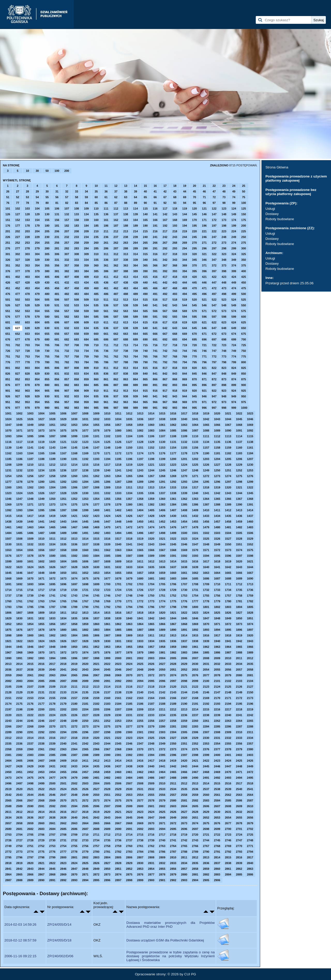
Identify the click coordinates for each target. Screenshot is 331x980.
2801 (74, 857)
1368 (250, 499)
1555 (30, 550)
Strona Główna (277, 167)
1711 (228, 584)
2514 (206, 783)
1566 (151, 550)
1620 (239, 561)
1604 (63, 561)
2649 (173, 818)
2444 (195, 766)
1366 (228, 499)
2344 (107, 744)
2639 (63, 818)
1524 (195, 539)
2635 (19, 818)
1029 (63, 419)
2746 (228, 840)
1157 (206, 448)
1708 (195, 584)
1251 (228, 470)
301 (8, 254)
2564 (250, 795)
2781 (107, 852)
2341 (74, 744)
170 (194, 220)
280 (47, 248)
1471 (118, 527)
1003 (30, 413)
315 (145, 254)
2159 (96, 698)
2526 (85, 789)
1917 (217, 635)
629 (37, 328)
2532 (151, 789)
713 (126, 345)
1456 (206, 522)
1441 (41, 522)
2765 (184, 846)
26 (8, 191)
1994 (52, 658)
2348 (151, 744)
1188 (41, 459)
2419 (173, 761)
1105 (140, 436)
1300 (8, 487)
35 (96, 191)
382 (67, 271)
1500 (184, 533)
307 (67, 254)
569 (185, 311)
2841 (8, 869)
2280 (162, 726)
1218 (118, 465)
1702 (129, 584)
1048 (19, 425)
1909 (129, 635)
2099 (195, 681)
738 (126, 351)
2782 (118, 852)
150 (244, 214)
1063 (184, 425)
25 (244, 186)
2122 (195, 687)
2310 (239, 732)
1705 (162, 584)
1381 (140, 504)
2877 (151, 874)
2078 (217, 675)
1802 (217, 607)
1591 (173, 556)
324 (234, 254)
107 (67, 209)
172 (214, 220)
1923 (30, 641)
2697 (195, 829)
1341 (206, 493)
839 (136, 374)
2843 (30, 869)
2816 (239, 857)
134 (86, 214)
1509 (30, 539)
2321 (107, 738)
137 (116, 214)
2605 (195, 806)
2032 (217, 664)
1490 (74, 533)
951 (8, 402)
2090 (96, 681)
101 (8, 209)
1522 (173, 539)
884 (86, 385)
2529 (118, 789)
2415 (129, 761)
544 (185, 305)
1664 (217, 573)
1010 (107, 413)
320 (194, 254)
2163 (140, 698)
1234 (41, 470)
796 (204, 362)
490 (145, 294)
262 (116, 243)
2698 (206, 829)
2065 (74, 675)
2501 (63, 783)
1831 (30, 618)
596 (204, 317)
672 (214, 334)
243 (175, 237)
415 (145, 277)
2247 (52, 721)
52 (18, 197)
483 (77, 294)
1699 (96, 584)
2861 (228, 869)
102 (18, 209)
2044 (96, 670)
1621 (250, 561)
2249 (74, 721)
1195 (118, 459)
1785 (30, 607)
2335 (8, 744)
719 (185, 345)
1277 (8, 482)
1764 (52, 601)
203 (27, 231)
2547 (63, 795)
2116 (129, 687)
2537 (206, 789)
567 (165, 311)
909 (86, 391)
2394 (151, 755)
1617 (206, 561)
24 (234, 186)
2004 (162, 658)
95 (194, 203)
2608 (228, 806)
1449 (129, 522)
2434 (85, 766)
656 (57, 334)
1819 (151, 613)
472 (214, 288)
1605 (74, 561)
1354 (96, 499)
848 (224, 374)
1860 (96, 624)
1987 (228, 652)
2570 (63, 800)
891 (155, 385)
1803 (228, 607)
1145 (74, 448)
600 (244, 317)
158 (77, 220)
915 (145, 391)
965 (145, 402)
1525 (206, 539)
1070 (8, 430)
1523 (184, 539)
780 (47, 362)
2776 (52, 852)
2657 (8, 823)
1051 (52, 425)
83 (77, 203)
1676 (96, 578)
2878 (162, 874)
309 (86, 254)
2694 (162, 829)
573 (224, 311)
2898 (129, 880)
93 (175, 203)
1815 (107, 613)
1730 (184, 590)
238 (126, 237)
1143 (52, 448)
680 (47, 339)
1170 (96, 453)
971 (204, 402)
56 (57, 197)
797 (214, 362)
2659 (30, 823)
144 (185, 214)
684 (86, 339)
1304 (52, 487)
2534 (173, 789)
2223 (41, 715)
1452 (162, 522)
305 (47, 254)
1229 (239, 465)
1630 (96, 567)
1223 (173, 465)
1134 (206, 442)
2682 (30, 829)
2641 (85, 818)
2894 (85, 880)
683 (77, 339)
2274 (96, 726)
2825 (85, 863)
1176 (162, 453)
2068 (107, 675)
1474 (151, 527)
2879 (173, 874)
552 (18, 311)
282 (67, 248)
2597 (107, 806)
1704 (151, 584)
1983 (184, 652)
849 (234, 374)
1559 (74, 550)
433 (77, 283)
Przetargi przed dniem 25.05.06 (289, 283)
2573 (96, 800)
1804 (239, 607)
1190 (63, 459)
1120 (52, 442)
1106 (151, 436)
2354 (217, 744)
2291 (30, 732)
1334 (129, 493)
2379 (239, 749)
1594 (206, 556)
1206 (239, 459)
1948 (52, 647)
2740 (162, 840)
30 (37, 171)
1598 (250, 556)
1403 (129, 510)
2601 (151, 806)
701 (8, 345)
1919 (239, 635)
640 (145, 328)
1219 (129, 465)
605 (47, 322)
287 (116, 248)
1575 (250, 550)
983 (77, 408)
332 (67, 260)
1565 (140, 550)
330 (47, 260)
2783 (129, 852)
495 (194, 294)
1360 (162, 499)
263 (126, 243)
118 (175, 209)
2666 (107, 823)
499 (234, 294)
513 (126, 300)
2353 (206, 744)
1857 (63, 624)
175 (244, 220)
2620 (107, 812)
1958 (162, 647)
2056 (228, 670)
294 (185, 248)
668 (175, 334)
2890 (41, 880)
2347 (140, 744)
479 (37, 294)
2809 (162, 857)
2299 (118, 732)
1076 (74, 430)
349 (234, 260)
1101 (96, 436)
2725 (250, 835)
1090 (228, 430)
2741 (173, 840)
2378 (228, 749)
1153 (162, 448)
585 (96, 317)
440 (145, 283)
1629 (85, 567)
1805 (250, 607)
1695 (52, 584)
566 (155, 311)
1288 (129, 482)
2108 (41, 687)
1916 (206, 635)
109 (86, 209)
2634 (8, 818)
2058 (250, 670)
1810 (52, 613)
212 (116, 231)
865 (145, 379)
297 (214, 248)
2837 (217, 863)
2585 (228, 800)
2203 (74, 709)
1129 (151, 442)
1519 (140, 539)
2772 (8, 852)
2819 (19, 863)
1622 (8, 567)
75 (244, 197)
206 (57, 231)
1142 (41, 448)
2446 (217, 766)
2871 (85, 874)
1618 (217, 561)
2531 (140, 789)
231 (57, 237)
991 (155, 408)
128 (27, 214)
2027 (162, 664)
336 (106, 260)
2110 (63, 687)
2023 (118, 664)
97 (214, 203)
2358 (8, 749)
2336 (19, 744)
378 (27, 271)
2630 (217, 812)
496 (204, 294)
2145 (195, 692)
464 (136, 288)
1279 (30, 482)
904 (37, 391)
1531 (19, 544)
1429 (162, 516)
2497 (19, 783)
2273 (85, 726)
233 (77, 237)
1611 (140, 561)
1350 (52, 499)
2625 (162, 812)
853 (27, 379)
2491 (206, 778)
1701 (118, 584)
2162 (129, 698)
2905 (206, 880)
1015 (162, 413)
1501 (195, 533)
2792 (228, 852)
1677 (107, 578)
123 (224, 209)
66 (155, 197)
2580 (173, 800)
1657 (140, 573)
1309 (107, 487)
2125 (228, 687)
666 (155, 334)
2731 (63, 840)
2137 (107, 692)
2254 (129, 721)
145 (194, 214)
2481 (96, 778)
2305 (184, 732)
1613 (162, 561)
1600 (19, 561)
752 (18, 357)
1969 (30, 652)
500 (244, 294)
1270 (184, 476)
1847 (206, 618)
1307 (85, 487)
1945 (19, 647)
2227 (85, 715)
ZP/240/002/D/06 (60, 956)
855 (47, 379)
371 (204, 265)
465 (145, 288)
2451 (19, 772)
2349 (162, 744)
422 (214, 277)
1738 (19, 596)
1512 (63, 539)
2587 (250, 800)
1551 (239, 544)
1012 (129, 413)
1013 (140, 413)
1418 (41, 516)
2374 (184, 749)
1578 (30, 556)
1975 (96, 652)
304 (37, 254)
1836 (85, 618)
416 (155, 277)
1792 (107, 607)
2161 (118, 698)
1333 (118, 493)
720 (194, 345)
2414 (118, 761)
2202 (63, 709)
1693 (30, 584)
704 (37, 345)
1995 (63, 658)
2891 (52, 880)
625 (244, 322)
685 (96, 339)
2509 (151, 783)
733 (77, 351)
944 (185, 396)
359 (86, 265)
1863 (129, 624)
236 (106, 237)
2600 (140, 806)
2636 (30, 818)
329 (37, 260)
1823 (195, 613)
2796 (19, 857)
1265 (129, 476)
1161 (250, 448)
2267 (19, 726)
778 (27, 362)
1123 (85, 442)
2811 (184, 857)
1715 (19, 590)
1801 (206, 607)
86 (106, 203)
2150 (250, 692)
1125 (107, 442)
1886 (129, 630)
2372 (162, 749)
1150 (129, 448)
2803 (96, 857)
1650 (63, 573)
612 (116, 322)
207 (67, 231)
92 (165, 203)
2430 (41, 766)
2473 (8, 778)
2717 (162, 835)
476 (8, 294)
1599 (8, 561)
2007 (195, 658)
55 (47, 197)
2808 (151, 857)
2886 (250, 874)
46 (204, 191)
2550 (96, 795)
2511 (173, 783)
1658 (151, 573)
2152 (19, 698)
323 (224, 254)
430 (47, 283)
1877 (30, 630)
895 (194, 385)
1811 (63, 613)
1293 (184, 482)
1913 (173, 635)
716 (155, 345)
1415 (8, 516)
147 (214, 214)
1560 (85, 550)
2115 (118, 687)
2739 (151, 840)
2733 (85, 840)
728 (27, 351)
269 (185, 243)
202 (18, 231)
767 (165, 357)
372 (214, 265)
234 (86, 237)
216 (155, 231)
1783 (8, 607)
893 (175, 385)
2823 (63, 863)
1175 (151, 453)
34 (86, 191)
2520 (19, 789)
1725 (129, 590)
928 (27, 396)
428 (27, 283)
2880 (184, 874)
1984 (195, 652)
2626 (173, 812)
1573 (228, 550)
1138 (250, 442)
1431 (184, 516)
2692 (140, 829)
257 (67, 243)
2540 (239, 789)
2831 (151, 863)
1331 (96, 493)
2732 (74, 840)
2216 (217, 709)
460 (96, 288)
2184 (118, 704)
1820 (162, 613)
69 (185, 197)
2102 (228, 681)
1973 (74, 652)
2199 (30, 709)
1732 (206, 590)
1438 (8, 522)
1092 (250, 430)
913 (126, 391)
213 (126, 231)
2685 (63, 829)
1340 (195, 493)
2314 (30, 738)
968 (175, 402)
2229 (107, 715)
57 (67, 197)
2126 (239, 687)
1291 (162, 482)
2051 (173, 670)
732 (67, 351)
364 (136, 265)
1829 (8, 618)
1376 (85, 504)
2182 (96, 704)
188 (126, 226)
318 (175, 254)
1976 (107, 652)
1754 (195, 596)
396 (204, 271)
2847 (74, 869)
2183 (107, 704)
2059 (8, 675)
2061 (30, 675)
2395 (162, 755)
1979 (140, 652)
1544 (162, 544)
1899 (19, 635)
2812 (195, 857)
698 (224, 339)
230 (47, 237)
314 (136, 254)
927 (18, 396)
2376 (206, 749)
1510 (41, 539)
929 (37, 396)
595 (194, 317)
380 (47, 271)
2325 (151, 738)
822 (214, 368)
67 (165, 197)
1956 (140, 647)
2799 (52, 857)
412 (116, 277)
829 (37, 374)
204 (37, 231)
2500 (52, 783)
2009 (217, 658)
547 (214, 305)
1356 (118, 499)
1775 (173, 601)
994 (185, 408)
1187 (30, 459)
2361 (41, 749)
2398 (195, 755)
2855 (162, 869)
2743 (195, 840)
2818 (8, 863)
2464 (162, 772)
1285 (96, 482)
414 (136, 277)
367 (165, 265)
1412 (228, 510)
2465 (173, 772)
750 (244, 351)
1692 (19, 584)
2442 (173, 766)
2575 (118, 800)
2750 (19, 846)
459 (86, 288)
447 (214, 283)
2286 (228, 726)
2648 (162, 818)
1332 (107, 493)
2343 (96, 744)
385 (96, 271)
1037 (151, 419)
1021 (228, 413)
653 (27, 334)
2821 (41, 863)
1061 (162, 425)
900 (244, 385)
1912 (162, 635)
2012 (250, 658)
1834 (63, 618)
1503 (217, 533)
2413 (107, 761)
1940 (217, 641)
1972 (63, 652)
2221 (19, 715)
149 (234, 214)
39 (136, 191)
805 (47, 368)
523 (224, 300)
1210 (30, 465)
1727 (151, 590)
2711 (96, 835)
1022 (239, 413)
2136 (96, 692)
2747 (239, 840)
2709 (74, 835)
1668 (8, 578)
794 (185, 362)
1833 (52, 618)
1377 (96, 504)
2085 (41, 681)
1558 (63, 550)
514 (136, 300)
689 (136, 339)
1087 (195, 430)
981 (57, 408)
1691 (8, 584)
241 (155, 237)
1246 (173, 470)
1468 (85, 527)
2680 (8, 829)
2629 (206, 812)
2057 (239, 670)
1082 (140, 430)
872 (214, 379)
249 (234, 237)
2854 (151, 869)
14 (136, 186)
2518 (250, 783)
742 (165, 351)
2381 (8, 755)
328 (27, 260)
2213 (184, 709)
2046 (118, 670)
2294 (63, 732)
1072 (30, 430)
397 (214, 271)
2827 (107, 863)
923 (224, 391)
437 (116, 283)
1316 (184, 487)
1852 (8, 624)
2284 (206, 726)
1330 (85, 493)
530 (47, 305)
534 (86, 305)
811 (106, 368)
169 (185, 220)
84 (86, 203)
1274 (228, 476)
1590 (162, 556)
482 (67, 294)
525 (244, 300)
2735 (107, 840)
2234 (162, 715)
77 (18, 203)
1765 (63, 601)
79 (37, 203)
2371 (151, 749)
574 (234, 311)
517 (165, 300)
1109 (184, 436)
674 (234, 334)
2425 (239, 761)
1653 (96, 573)
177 (18, 226)
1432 (195, 516)
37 (116, 191)
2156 (63, 698)
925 (244, 391)
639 (136, 328)
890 (145, 385)
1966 (250, 647)
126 (8, 214)
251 (8, 243)
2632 (239, 812)
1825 (217, 613)
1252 (239, 470)
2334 (250, 738)
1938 (195, 641)
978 (27, 408)
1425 (118, 516)
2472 (250, 772)
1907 (107, 635)
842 (165, 374)
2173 (250, 698)
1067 (228, 425)
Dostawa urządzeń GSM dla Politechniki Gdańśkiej (165, 940)
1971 (52, 652)
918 (175, 391)
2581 (184, 800)
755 (47, 357)
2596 (96, 806)
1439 (19, 522)
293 (175, 248)
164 (136, 220)
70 (194, 197)
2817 (250, 857)
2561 (217, 795)
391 (155, 271)
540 (145, 305)
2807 (140, 857)
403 (27, 277)
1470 (107, 527)
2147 (217, 692)
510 (96, 300)
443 (175, 283)
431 (57, 283)
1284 (85, 482)
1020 (217, 413)
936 (106, 396)
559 (86, 311)
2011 (239, 658)
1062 (173, 425)
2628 (195, 812)
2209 (140, 709)
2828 (118, 863)
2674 (195, 823)
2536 (195, 789)
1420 (63, 516)
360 (96, 265)
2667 (118, 823)
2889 (30, 880)
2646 (140, 818)
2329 (195, 738)
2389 (96, 755)
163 (126, 220)
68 (175, 197)
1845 (184, 618)
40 (145, 191)
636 (106, 328)
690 (145, 339)
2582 (195, 800)
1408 (184, 510)
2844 (41, 869)
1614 (173, 561)
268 (175, 243)
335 (96, 260)
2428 (19, 766)
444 (185, 283)
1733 (217, 590)
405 (47, 277)
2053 (195, 670)
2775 (41, 852)
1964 (228, 647)
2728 (30, 840)
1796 (151, 607)
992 (165, 408)
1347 (19, 499)
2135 (85, 692)
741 (155, 351)
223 (224, 231)
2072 (151, 675)
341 (155, 260)
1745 (96, 596)
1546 (184, 544)
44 (185, 191)
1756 (217, 596)
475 (244, 288)
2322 (118, 738)
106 (57, 209)
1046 (250, 419)
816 (155, 368)
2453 (41, 772)
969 (185, 402)
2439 (140, 766)
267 (165, 243)
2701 (239, 829)
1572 (217, 550)
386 (106, 271)
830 (47, 374)
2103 (239, 681)
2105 (8, 687)
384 (86, 271)
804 (37, 368)
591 (155, 317)
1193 (96, 459)
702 (18, 345)
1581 (63, 556)
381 (57, 271)
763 (126, 357)
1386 (195, 504)
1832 (41, 618)
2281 (173, 726)
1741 (52, 596)
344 (185, 260)
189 (136, 226)
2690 (118, 829)
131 (57, 214)
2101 (217, 681)
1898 (8, 635)
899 (234, 385)
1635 (151, 567)
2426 (250, 761)
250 (244, 237)
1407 (173, 510)
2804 (107, 857)
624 (234, 322)
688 (126, 339)
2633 (250, 812)
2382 (19, 755)
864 (136, 379)
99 (234, 203)
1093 (8, 436)
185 (96, 226)
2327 (173, 738)
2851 (118, 869)
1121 (63, 442)
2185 (129, 704)
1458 (228, 522)
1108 (173, 436)
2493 (228, 778)
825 (244, 368)
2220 (8, 715)
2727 (19, 840)
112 (116, 209)
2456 (74, 772)
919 (185, 391)
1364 (206, 499)
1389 (228, 504)
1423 (96, 516)
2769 (228, 846)
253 (27, 243)
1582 (74, 556)
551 (8, 311)
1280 (41, 482)
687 (116, 339)
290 (145, 248)
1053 (74, 425)
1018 (195, 413)
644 (185, 328)
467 (165, 288)
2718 (173, 835)
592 (165, 317)
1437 (250, 516)
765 (145, 357)
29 (37, 191)
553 (27, 311)
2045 (107, 670)
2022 (107, 664)
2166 (173, 698)
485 (96, 294)
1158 (217, 448)
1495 (129, 533)
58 (77, 197)
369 (185, 265)
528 (27, 305)
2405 (19, 761)
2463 (151, 772)
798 (224, 362)
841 (155, 374)
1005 (52, 413)
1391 (250, 504)
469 (185, 288)
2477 (52, 778)
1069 (250, 425)
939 (136, 396)
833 (77, 374)
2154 (41, 698)
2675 (206, 823)
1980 (151, 652)
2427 (8, 766)
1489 (63, 533)
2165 (162, 698)
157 (67, 220)
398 (224, 271)
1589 (151, 556)
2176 (30, 704)
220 (194, 231)
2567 (30, 800)
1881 (74, 630)
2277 (129, 726)
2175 (19, 704)
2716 (151, 835)
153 (27, 220)
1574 (239, 550)
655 (47, 334)
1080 (118, 430)
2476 (41, 778)
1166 (52, 453)
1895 (228, 630)
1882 (85, 630)
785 (96, 362)
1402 (118, 510)
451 (8, 288)
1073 (41, 430)
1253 (250, 470)
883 (77, 385)
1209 (19, 465)
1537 (85, 544)
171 (204, 220)
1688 (228, 578)
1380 (129, 504)
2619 (96, 812)
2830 (140, 863)
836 (106, 374)
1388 (217, 504)
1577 (19, 556)
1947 (41, 647)
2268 (30, 726)
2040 (52, 670)
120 (194, 209)
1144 (63, 448)
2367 (107, 749)
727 (18, 351)
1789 (74, 607)
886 (106, 385)
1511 (52, 539)
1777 (195, 601)
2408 (52, 761)
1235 (52, 470)
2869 (63, 874)
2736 (118, 840)
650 (244, 328)
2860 (217, 869)
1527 (228, 539)
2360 (30, 749)
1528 (239, 539)
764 (136, 357)
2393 (140, 755)
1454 (184, 522)
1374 (63, 504)
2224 (52, 715)
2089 (85, 681)
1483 (250, 527)
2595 (85, 806)
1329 (74, 493)
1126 (118, 442)
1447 (107, 522)
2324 (140, 738)
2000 (118, 658)
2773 (19, 852)
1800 (195, 607)
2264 (239, 721)
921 (204, 391)
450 (244, 283)
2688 (96, 829)
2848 (85, 869)
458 (77, 288)
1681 (151, 578)
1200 (173, 459)
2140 (140, 692)
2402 (239, 755)
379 (37, 271)
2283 (195, 726)
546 (204, 305)
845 (194, 374)
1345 (250, 493)
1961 (195, 647)
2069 (118, 675)
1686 (206, 578)
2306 (195, 732)
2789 (195, 852)
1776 (184, 601)
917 (165, 391)
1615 (184, 561)
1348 (30, 499)
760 (96, 357)
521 (204, 300)
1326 (41, 493)
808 (77, 368)
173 (224, 220)
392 (165, 271)
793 (175, 362)
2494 (239, 778)
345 (194, 260)
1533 (41, 544)
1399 (85, 510)
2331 (217, 738)
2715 (140, 835)
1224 (184, 465)
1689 (239, 578)
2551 (107, 795)
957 (67, 402)
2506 (118, 783)
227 (18, 237)
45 (194, 191)
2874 (118, 874)
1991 (19, 658)
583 (77, 317)
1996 (74, 658)
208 (77, 231)
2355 (228, 744)
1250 (217, 470)
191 (155, 226)
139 (136, 214)
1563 (118, 550)
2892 (63, 880)
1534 (52, 544)
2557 (173, 795)
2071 (140, 675)
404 (37, 277)
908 (77, 391)
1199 (162, 459)
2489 (184, 778)
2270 (52, 726)
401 (8, 277)
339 (136, 260)
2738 (140, 840)
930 (47, 396)
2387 (74, 755)
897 (214, 385)
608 (77, 322)
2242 (250, 715)
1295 (206, 482)
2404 (8, 761)
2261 (206, 721)
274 (234, 243)
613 (126, 322)
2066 (85, 675)
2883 (217, 874)
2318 (74, 738)
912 (116, 391)
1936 (173, 641)
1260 (74, 476)
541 (155, 305)
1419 (52, 516)
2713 (118, 835)
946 (204, 396)
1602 (41, 561)
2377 (217, 749)
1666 (239, 573)
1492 (96, 533)
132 (67, 214)
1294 (195, 482)
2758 (107, 846)
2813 (206, 857)
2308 (217, 732)
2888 (19, 880)
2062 (41, 675)
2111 (74, 687)
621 (204, 322)
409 (86, 277)
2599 (129, 806)
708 (77, 345)
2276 (118, 726)
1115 (250, 436)
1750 (151, 596)
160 (96, 220)
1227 (217, 465)
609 (86, 322)
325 (244, 254)
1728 (162, 590)
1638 (184, 567)
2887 (8, 880)
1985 (206, 652)
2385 (52, 755)
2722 (217, 835)
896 (204, 385)
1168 (74, 453)
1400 (96, 510)
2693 (151, 829)
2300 (129, 732)
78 (27, 203)
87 (116, 203)
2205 (96, 709)
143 (175, 214)
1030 (74, 419)
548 (224, 305)
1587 (129, 556)
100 (57, 171)
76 (8, 203)
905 (47, 391)
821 (204, 368)
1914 (184, 635)
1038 (162, 419)
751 (8, 357)
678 (27, 339)
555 (47, 311)
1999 (107, 658)
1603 (52, 561)
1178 (184, 453)
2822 (52, 863)
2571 (74, 800)
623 (224, 322)
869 (185, 379)
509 (86, 300)
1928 (85, 641)
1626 (52, 567)
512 (116, 300)
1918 (228, 635)
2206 (107, 709)
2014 (19, 664)
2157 (74, 698)
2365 (85, 749)
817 (165, 368)
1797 (162, 607)
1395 (41, 510)
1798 (173, 607)
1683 (173, 578)
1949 (63, 647)
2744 (206, 840)
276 (8, 248)
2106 (19, 687)
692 (165, 339)
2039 (41, 670)
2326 (162, 738)
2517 (239, 783)
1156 (195, 448)
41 (155, 191)
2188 (162, 704)
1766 (74, 601)
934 (86, 396)
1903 (63, 635)
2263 (228, 721)
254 (37, 243)
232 (67, 237)
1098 (63, 436)
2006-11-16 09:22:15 (20, 956)
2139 (129, 692)
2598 (118, 806)
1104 (129, 436)
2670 (151, 823)
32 (67, 191)
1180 (206, 453)
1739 (30, 596)
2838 (228, 863)
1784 (19, 607)
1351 (63, 499)
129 (37, 214)
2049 (151, 670)
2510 (162, 783)
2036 (8, 670)
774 (234, 357)
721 (204, 345)
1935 (162, 641)
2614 (41, 812)
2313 (19, 738)
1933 (140, 641)
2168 (195, 698)
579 (37, 317)
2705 (30, 835)
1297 (228, 482)
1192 (85, 459)
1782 (250, 601)
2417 (151, 761)
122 (214, 209)
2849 (96, 869)
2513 (195, 783)
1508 (19, 539)
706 (57, 345)
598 (224, 317)
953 (27, 402)
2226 (74, 715)
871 (204, 379)
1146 (85, 448)
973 (224, 402)
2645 (129, 818)
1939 (206, 641)
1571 (206, 550)
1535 (63, 544)
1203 (206, 459)
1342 (217, 493)
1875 (8, 630)
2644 (118, 818)
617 (165, 322)
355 (47, 265)
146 (204, 214)
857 (67, 379)
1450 (140, 522)
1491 (85, 533)
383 (77, 271)
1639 (195, 567)
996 (204, 408)
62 (116, 197)
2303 (162, 732)
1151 (140, 448)
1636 (162, 567)
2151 (8, 698)
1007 (74, 413)
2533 (162, 789)
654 (37, 334)
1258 (52, 476)
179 (37, 226)
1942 (239, 641)
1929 (96, 641)
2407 (41, 761)
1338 (173, 493)
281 (57, 248)
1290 (151, 482)
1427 (140, 516)
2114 (107, 687)
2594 (74, 806)
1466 (63, 527)
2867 (41, 874)
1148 (107, 448)
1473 (140, 527)
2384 (41, 755)
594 (185, 317)
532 (67, 305)
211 (106, 231)
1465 (52, 527)
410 (96, 277)
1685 (195, 578)
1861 (107, 624)
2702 (250, 829)
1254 (8, 476)
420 (194, 277)
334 (86, 260)
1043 (217, 419)
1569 (184, 550)
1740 (41, 596)
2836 (206, 863)
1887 (140, 630)
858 (77, 379)
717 (165, 345)
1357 (129, 499)
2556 (162, 795)
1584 (96, 556)
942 (165, 396)
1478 (195, 527)
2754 (63, 846)
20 (194, 186)
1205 (228, 459)
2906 (217, 880)
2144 (184, 692)
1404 (140, 510)
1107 (162, 436)
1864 (140, 624)
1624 (30, 567)
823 (224, 368)
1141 (30, 448)
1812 (74, 613)
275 (244, 243)
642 (165, 328)
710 (96, 345)
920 (194, 391)
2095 (151, 681)
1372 (41, 504)
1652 (85, 573)
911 (106, 391)
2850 (107, 869)
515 (145, 300)
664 (136, 334)
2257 (162, 721)
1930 (107, 641)
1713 (250, 584)
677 (18, 339)
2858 (195, 869)
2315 (41, 738)
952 (18, 402)
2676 (217, 823)
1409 (195, 510)
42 (165, 191)
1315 (173, 487)
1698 (85, 584)
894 (185, 385)
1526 (217, 539)
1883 (96, 630)
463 (126, 288)
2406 (30, 761)
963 (126, 402)
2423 (217, 761)
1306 (74, 487)
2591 (41, 806)
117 (165, 209)
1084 (162, 430)
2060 (19, 675)
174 (234, 220)
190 (145, 226)
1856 (52, 624)
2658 (19, 823)
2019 (74, 664)
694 (185, 339)
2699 (217, 829)
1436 (239, 516)
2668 (129, 823)
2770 (239, 846)
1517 (118, 539)
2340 (63, 744)
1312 (140, 487)
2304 (173, 732)
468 (175, 288)
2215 (206, 709)
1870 (206, 624)
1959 (173, 647)
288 (126, 248)
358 (77, 265)
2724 (239, 835)
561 (106, 311)
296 (204, 248)
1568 (173, 550)
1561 (96, 550)
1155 (184, 448)
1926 (63, 641)
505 (47, 300)
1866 (162, 624)
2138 (118, 692)
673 (224, 334)
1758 (239, 596)
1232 (19, 470)
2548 (74, 795)
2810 (173, 857)
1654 (107, 573)
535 (96, 305)
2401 (228, 755)
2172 (239, 698)
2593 (63, 806)
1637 (173, 567)
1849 (228, 618)
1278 (19, 482)
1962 (206, 647)
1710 (217, 584)
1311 (129, 487)
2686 (74, 829)
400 (244, 271)
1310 (118, 487)
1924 (41, 641)
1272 (206, 476)
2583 (206, 800)
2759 (118, 846)
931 (57, 396)
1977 (118, 652)
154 (37, 220)
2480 (85, 778)
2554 (140, 795)
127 (18, 214)
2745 (217, 840)
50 (47, 171)
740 (145, 351)
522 (214, 300)
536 (106, 305)
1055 (96, 425)
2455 (63, 772)
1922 (19, 641)
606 (57, 322)
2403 (250, 755)
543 (175, 305)
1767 (85, 601)
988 (126, 408)
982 (67, 408)
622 (214, 322)
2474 (19, 778)
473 (224, 288)
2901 (162, 880)
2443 (184, 766)
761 (106, 357)
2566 (19, 800)
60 (96, 197)
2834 (184, 863)
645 (194, 328)
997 (214, 408)
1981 (162, 652)
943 (175, 396)
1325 (30, 493)
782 (67, 362)
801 (8, 368)
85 (96, 203)
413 (126, 277)
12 (116, 186)
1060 (151, 425)
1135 (217, 442)
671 (204, 334)
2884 (228, 874)
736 (106, 351)
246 (204, 237)
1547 (195, 544)
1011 (118, 413)
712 (116, 345)
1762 (30, 601)
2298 (107, 732)
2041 (63, 670)
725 (244, 345)
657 (67, 334)
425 (244, 277)
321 (204, 254)
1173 (129, 453)
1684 (184, 578)
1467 (74, 527)
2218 (239, 709)
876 (8, 385)
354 (37, 265)
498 (224, 294)
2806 (129, 857)
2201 (52, 709)
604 (37, 322)
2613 (30, 812)
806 (57, 368)
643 (175, 328)
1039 (173, 419)
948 (224, 396)
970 (194, 402)
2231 (129, 715)
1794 (129, 607)
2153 (30, 698)
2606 (206, 806)
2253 (118, 721)
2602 (162, 806)
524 (234, 300)
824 (234, 368)
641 (155, 328)
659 (86, 334)
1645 (8, 573)
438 (126, 283)
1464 (41, 527)
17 (165, 186)
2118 (151, 687)
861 (106, 379)
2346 (129, 744)
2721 (206, 835)
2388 (85, 755)
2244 (19, 721)
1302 (30, 487)
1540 (118, 544)
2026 (151, 664)
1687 (217, 578)
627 (18, 328)
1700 (107, 584)
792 (165, 362)
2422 (206, 761)
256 (57, 243)
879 (37, 385)
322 (214, 254)
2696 (184, 829)
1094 (19, 436)
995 (194, 408)
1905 (85, 635)
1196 (129, 459)
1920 (250, 635)
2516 (228, 783)
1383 (162, 504)
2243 (8, 721)
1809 (41, 613)
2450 (8, 772)
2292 (41, 732)
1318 (206, 487)
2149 (239, 692)
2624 (151, 812)
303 (27, 254)
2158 (85, 698)
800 (244, 362)
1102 (107, 436)
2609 (239, 806)
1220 (140, 465)
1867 (173, 624)
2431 (52, 766)
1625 (41, 567)
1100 (85, 436)
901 (8, 391)
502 (18, 300)
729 (37, 351)
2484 (129, 778)
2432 (63, 766)
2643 (107, 818)
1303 (41, 487)
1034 (118, 419)
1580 (52, 556)
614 (136, 322)
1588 (140, 556)
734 (86, 351)
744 (185, 351)
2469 (217, 772)
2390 (107, 755)
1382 (151, 504)
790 (145, 362)
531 (57, 305)
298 (224, 248)
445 (194, 283)
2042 (74, 670)
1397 (63, 510)
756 (57, 357)
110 (96, 209)
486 (106, 294)
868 (175, 379)
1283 (74, 482)
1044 (228, 419)
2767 (206, 846)
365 (145, 265)
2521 (30, 789)
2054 (206, 670)
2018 (63, 664)
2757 (96, 846)
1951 (85, 647)
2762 (151, 846)
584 (86, 317)
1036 (140, 419)
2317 (63, 738)
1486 (30, 533)
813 (126, 368)
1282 (63, 482)
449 (234, 283)
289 (136, 248)
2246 (41, 721)
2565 (8, 800)
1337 (162, 493)
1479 (206, 527)
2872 (96, 874)
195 (194, 226)
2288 (250, 726)
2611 (8, 812)
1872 (228, 624)
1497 (151, 533)
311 (106, 254)
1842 (151, 618)
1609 (118, 561)
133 (77, 214)
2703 (8, 835)
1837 (96, 618)
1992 (30, 658)
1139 (8, 448)
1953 (107, 647)
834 (86, 374)
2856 (173, 869)
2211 (162, 709)
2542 (8, 795)
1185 (8, 459)
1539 (107, 544)
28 (27, 191)
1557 (52, 550)
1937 (184, 641)
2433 (74, 766)
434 (86, 283)
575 (244, 311)
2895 (96, 880)
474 (234, 288)
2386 (63, 755)
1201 (184, 459)
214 (136, 231)
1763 (41, 601)
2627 (184, 812)
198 (224, 226)
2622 (129, 812)
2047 (129, 670)
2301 (140, 732)
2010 (228, 658)
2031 (206, 664)
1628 (74, 567)
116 (155, 209)
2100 (206, 681)
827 (18, 374)
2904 (195, 880)
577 (18, 317)
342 (165, 260)
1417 (30, 516)
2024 (129, 664)
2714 (129, 835)
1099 (74, 436)
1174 (140, 453)
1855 (41, 624)
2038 (30, 670)
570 (194, 311)
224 (234, 231)
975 (244, 402)
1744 (85, 596)
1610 (129, 561)
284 (86, 248)
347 (214, 260)
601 (8, 322)
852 (18, 379)
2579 (162, 800)
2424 (228, 761)
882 (67, 385)
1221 (151, 465)
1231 (8, 470)
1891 (184, 630)
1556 (41, 550)
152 (18, 220)
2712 (107, 835)
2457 (85, 772)
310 (96, 254)
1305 (63, 487)
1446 (96, 522)
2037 (19, 670)
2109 (52, 687)
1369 (8, 504)
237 (116, 237)
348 (224, 260)
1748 (129, 596)
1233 (30, 470)
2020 (85, 664)
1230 (250, 465)
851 (8, 379)
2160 (107, 698)
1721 (85, 590)
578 (27, 317)
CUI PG (190, 974)
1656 (129, 573)
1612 (151, 561)
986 (106, 408)
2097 (173, 681)
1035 (129, 419)
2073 (162, 675)
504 (37, 300)
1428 (151, 516)
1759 (250, 596)
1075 (63, 430)
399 (234, 271)
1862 (118, 624)
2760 (129, 846)
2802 (85, 857)
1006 (63, 413)
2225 (63, 715)
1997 (85, 658)
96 (204, 203)
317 (165, 254)
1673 (63, 578)
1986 (217, 652)
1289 (140, 482)
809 (86, 368)
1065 (206, 425)
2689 (107, 829)
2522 (41, 789)
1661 (184, 573)
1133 (195, 442)
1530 (8, 544)
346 (204, 260)
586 (106, 317)
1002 (19, 413)
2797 (30, 857)
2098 (184, 681)
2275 (107, 726)
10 (27, 171)
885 (96, 385)
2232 (140, 715)
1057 (118, 425)
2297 (96, 732)
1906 (96, 635)
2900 (151, 880)
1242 (129, 470)
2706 (41, 835)
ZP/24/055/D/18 (59, 940)
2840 (250, 863)
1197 (140, 459)
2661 (52, 823)
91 (155, 203)
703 (27, 345)
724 (234, 345)
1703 (140, 584)
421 (204, 277)
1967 (8, 652)
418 (175, 277)
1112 (217, 436)
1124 (96, 442)
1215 (85, 465)
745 (194, 351)
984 (86, 408)
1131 (173, 442)
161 (106, 220)
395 (194, 271)
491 (155, 294)
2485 (140, 778)
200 (67, 171)
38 (126, 191)
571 (204, 311)
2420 (184, 761)
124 (234, 209)
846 (204, 374)
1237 (74, 470)
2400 (217, 755)
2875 (129, 874)
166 (155, 220)
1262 (96, 476)
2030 (195, 664)
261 (106, 243)
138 (126, 214)
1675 (85, 578)
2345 (118, 744)
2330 (206, 738)
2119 (162, 687)
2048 (140, 670)
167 (165, 220)
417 (165, 277)
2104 (250, 681)
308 (77, 254)
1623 (19, 567)
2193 (217, 704)
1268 (162, 476)
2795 (8, 857)
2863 (250, 869)
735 (96, 351)
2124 (217, 687)
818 (175, 368)
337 (116, 260)
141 (155, 214)
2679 (250, 823)
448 (224, 283)
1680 (140, 578)
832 (67, 374)
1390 (239, 504)
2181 (85, 704)
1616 (195, 561)
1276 (250, 476)
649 (234, 328)
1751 (162, 596)
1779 (217, 601)
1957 (151, 647)
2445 (206, 766)
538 (126, 305)
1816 (118, 613)
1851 (250, 618)
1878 (41, 630)
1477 (184, 527)
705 (47, 345)
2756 (85, 846)
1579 (41, 556)
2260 (195, 721)
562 (116, 311)
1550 (228, 544)
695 (194, 339)
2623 (140, 812)
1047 (8, 425)
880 (47, 385)
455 (47, 288)
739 (136, 351)
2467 (195, 772)
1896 (239, 630)
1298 (239, 482)
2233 (151, 715)
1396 (52, 510)
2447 (228, 766)
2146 (206, 692)
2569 (52, 800)
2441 (162, 766)
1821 (173, 613)
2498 (30, 783)
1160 (239, 448)
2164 (151, 698)
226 (8, 237)
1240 (107, 470)
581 (57, 317)
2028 (173, 664)
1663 (206, 573)
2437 (118, 766)
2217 (228, 709)
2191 (195, 704)
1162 (8, 453)
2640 (74, 818)
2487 (162, 778)
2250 (85, 721)
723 (224, 345)
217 (165, 231)
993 (175, 408)
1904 (74, 635)
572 (214, 311)
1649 (52, 573)
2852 (129, 869)
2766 (195, 846)
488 (126, 294)
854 (37, 379)
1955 (129, 647)
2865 (19, 874)
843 (175, 374)
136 (106, 214)
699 (234, 339)
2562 (228, 795)
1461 (8, 527)
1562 (107, 550)
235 (96, 237)
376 (8, 271)
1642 (228, 567)
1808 (30, 613)
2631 (228, 812)
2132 (52, 692)
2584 (217, 800)
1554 (19, 550)
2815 (228, 857)
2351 (184, 744)
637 (116, 328)
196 (204, 226)
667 (165, 334)
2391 (118, 755)
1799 (184, 607)
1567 (162, 550)
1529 (250, 539)
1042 (206, 419)
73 (224, 197)
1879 (52, 630)
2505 (107, 783)
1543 (151, 544)
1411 (217, 510)
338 (126, 260)
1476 (173, 527)
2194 (228, 704)
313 (126, 254)
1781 (239, 601)
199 (234, 226)
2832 (162, 863)
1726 (140, 590)
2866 (30, 874)
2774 (30, 852)
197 (214, 226)
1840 (129, 618)
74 (234, 197)
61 (106, 197)
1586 (118, 556)
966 (155, 402)
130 (47, 214)
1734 (228, 590)
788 (126, 362)
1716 (30, 590)
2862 (239, 869)
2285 (217, 726)
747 (214, 351)
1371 (30, 504)
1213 (63, 465)
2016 (41, 664)
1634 (140, 567)
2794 (250, 852)
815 (145, 368)
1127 (129, 442)
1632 (118, 567)
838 (126, 374)
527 (18, 305)
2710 (85, 835)
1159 (228, 448)
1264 (118, 476)
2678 (239, 823)
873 (224, 379)
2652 (206, 818)
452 (18, 288)
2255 (140, 721)
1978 (129, 652)
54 (37, 197)
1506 (250, 533)
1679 (129, 578)
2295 (74, 732)
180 (47, 226)
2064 (63, 675)
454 (37, 288)
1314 (162, 487)
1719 (63, 590)
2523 (52, 789)
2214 (195, 709)
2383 (30, 755)
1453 (173, 522)
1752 (173, 596)
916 (155, 391)
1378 (107, 504)
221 (204, 231)
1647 (30, 573)
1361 (173, 499)
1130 (162, 442)
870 (194, 379)
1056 (107, 425)
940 (145, 396)
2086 (52, 681)
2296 (85, 732)
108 (77, 209)
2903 (184, 880)
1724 (118, 590)
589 (136, 317)
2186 (140, 704)
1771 (129, 601)
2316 (52, 738)
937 (116, 396)
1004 (41, 413)
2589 (19, 806)
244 (185, 237)
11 (106, 186)
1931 (118, 641)
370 (194, 265)
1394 (30, 510)
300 (244, 248)
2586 (239, 800)
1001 (8, 413)
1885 (118, 630)
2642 (96, 818)
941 (155, 396)
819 (185, 368)
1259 (63, 476)
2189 (173, 704)
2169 (206, 698)
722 (214, 345)
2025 (140, 664)
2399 (206, 755)
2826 (96, 863)
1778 (206, 601)
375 (244, 265)
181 (57, 226)
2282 (184, 726)
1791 (96, 607)
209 (86, 231)
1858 (74, 624)
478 (27, 294)
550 (244, 305)
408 (77, 277)
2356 (239, 744)
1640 (206, 567)
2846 (63, 869)
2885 (239, 874)
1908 (118, 635)
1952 (96, 647)
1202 (195, 459)
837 (116, 374)
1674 (74, 578)
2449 (250, 766)
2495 (250, 778)
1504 (228, 533)
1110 (195, 436)
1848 (217, 618)
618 (175, 322)
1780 (228, 601)
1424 (107, 516)
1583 (85, 556)
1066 (217, 425)
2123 (206, 687)
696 (204, 339)
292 (165, 248)
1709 (206, 584)
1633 (129, 567)
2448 (239, 766)
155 (47, 220)
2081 (250, 675)
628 (27, 328)
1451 (151, 522)
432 (67, 283)
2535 (184, 789)
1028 (52, 419)
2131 (41, 692)
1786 (41, 607)
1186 (19, 459)
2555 (151, 795)
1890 (173, 630)
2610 (250, 806)
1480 (217, 527)
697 (214, 339)
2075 (184, 675)
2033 (228, 664)
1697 (74, 584)
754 (37, 357)
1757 (228, 596)
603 (27, 322)
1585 (107, 556)
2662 (63, 823)
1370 (19, 504)
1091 (239, 430)
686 (106, 339)
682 (67, 339)
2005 (173, 658)
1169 (85, 453)
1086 (184, 430)
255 (47, 243)
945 (194, 396)
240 (145, 237)
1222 (162, 465)
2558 (184, 795)
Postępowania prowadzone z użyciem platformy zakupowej (296, 178)
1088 (206, 430)
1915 (195, 635)
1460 (250, 522)
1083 (151, 430)
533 (77, 305)
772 (214, 357)
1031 (85, 419)
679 (37, 339)
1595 (217, 556)
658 (77, 334)
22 (214, 186)
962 (116, 402)
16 (155, 186)
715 (145, 345)
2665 (96, 823)
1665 (228, 573)
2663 (74, 823)
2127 (250, 687)
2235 (173, 715)
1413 (239, 510)
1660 (173, 573)
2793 (239, 852)
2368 (118, 749)
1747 (118, 596)
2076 (195, 675)
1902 (52, 635)
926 (8, 396)
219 (185, 231)
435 (96, 283)
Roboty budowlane (280, 219)
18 (175, 186)
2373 (173, 749)
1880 (63, 630)
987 (116, 408)
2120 (173, 687)
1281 (52, 482)
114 (136, 209)
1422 (85, 516)
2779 (85, 852)
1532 (30, 544)
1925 (52, 641)
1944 (8, 647)
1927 (74, 641)
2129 (19, 692)
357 (67, 265)
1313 (151, 487)
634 (86, 328)
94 (185, 203)
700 (244, 339)
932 (67, 396)
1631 (107, 567)
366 (155, 265)
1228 (228, 465)
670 (194, 334)
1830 (19, 618)
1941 (228, 641)
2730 (52, 840)
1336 (151, 493)
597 (214, 317)
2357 (250, 744)
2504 (96, 783)
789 (136, 362)
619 (185, 322)
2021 (96, 664)
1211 (41, 465)
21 (204, 186)
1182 (228, 453)
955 (47, 402)
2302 (151, 732)
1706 (173, 584)
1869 (195, 624)
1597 (239, 556)
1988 (239, 652)
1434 (217, 516)
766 (155, 357)
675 (244, 334)
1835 (74, 618)
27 (18, 191)
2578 (151, 800)
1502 (206, 533)
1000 (244, 408)
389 (136, 271)
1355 (107, 499)
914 (136, 391)
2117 (140, 687)
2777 (63, 852)
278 (27, 248)
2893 (74, 880)
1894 (217, 630)
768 (175, 357)
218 (175, 231)
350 (244, 260)
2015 (30, 664)
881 (57, 385)
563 (126, 311)
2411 (85, 761)
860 (96, 379)
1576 (8, 556)
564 (136, 311)
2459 (107, 772)
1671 (41, 578)
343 (175, 260)
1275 (239, 476)
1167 (63, 453)
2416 (140, 761)
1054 (85, 425)
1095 (30, 436)
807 (67, 368)
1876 (19, 630)
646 (204, 328)
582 (67, 317)
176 (8, 226)
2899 (140, 880)
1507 (8, 539)
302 (18, 254)
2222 (30, 715)
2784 (140, 852)
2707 (52, 835)
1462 (19, 527)
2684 (52, 829)
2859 (206, 869)
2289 (8, 732)
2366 (96, 749)
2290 (19, 732)
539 (136, 305)
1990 (8, 658)
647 (214, 328)
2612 (19, 812)
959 (86, 402)
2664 (85, 823)
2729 (41, 840)
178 (27, 226)
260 (96, 243)
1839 (118, 618)
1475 (162, 527)
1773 (151, 601)
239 (136, 237)
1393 (19, 510)
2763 (162, 846)
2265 (250, 721)
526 (8, 305)
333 (77, 260)
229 (37, 237)
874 (234, 379)
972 (214, 402)
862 (116, 379)
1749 (140, 596)
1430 (173, 516)
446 (204, 283)
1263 (107, 476)
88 (126, 203)
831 (57, 374)
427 (18, 283)
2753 (52, 846)
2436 (107, 766)
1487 (41, 533)
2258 (173, 721)
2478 (63, 778)
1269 (173, 476)
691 (155, 339)
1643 (239, 567)
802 (18, 368)
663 (126, 334)
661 (106, 334)
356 (57, 265)
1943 (250, 641)
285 (96, 248)
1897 (250, 630)
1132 (184, 442)
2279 (151, 726)
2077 (206, 675)
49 (234, 191)
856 (57, 379)
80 (47, 203)
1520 (151, 539)
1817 (129, 613)
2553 (129, 795)
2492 (217, 778)
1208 (8, 465)
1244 (151, 470)
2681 (19, 829)
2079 (228, 675)
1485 (19, 533)
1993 (41, 658)
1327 (52, 493)
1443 (63, 522)
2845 (52, 869)
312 (116, 254)
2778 (74, 852)
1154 (173, 448)
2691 (129, 829)
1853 (19, 624)
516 (155, 300)
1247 (184, 470)
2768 (217, 846)
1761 (19, 601)
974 (234, 402)
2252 (107, 721)
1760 (8, 601)
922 (214, 391)
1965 (239, 647)
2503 (85, 783)
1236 (63, 470)
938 (126, 396)
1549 (217, 544)
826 (8, 374)
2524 (63, 789)
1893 (206, 630)
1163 (19, 453)
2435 (96, 766)
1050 (41, 425)
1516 (107, 539)
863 (126, 379)
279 (37, 248)
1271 (195, 476)
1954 (118, 647)
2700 (228, 829)
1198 (151, 459)
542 (165, 305)
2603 (173, 806)
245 (194, 237)
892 (165, 385)
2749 (8, 846)
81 (57, 203)
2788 (184, 852)
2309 (228, 732)
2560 (206, 795)
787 (116, 362)
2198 (19, 709)
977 (18, 408)
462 (116, 288)
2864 (8, 874)
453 (27, 288)
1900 (30, 635)
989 (136, 408)
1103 (118, 436)
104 (37, 209)
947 (214, 396)
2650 (184, 818)
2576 (129, 800)
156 (57, 220)
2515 (217, 783)
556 (57, 311)
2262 (217, 721)
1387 (206, 504)
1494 (118, 533)
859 (86, 379)
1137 (239, 442)
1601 (30, 561)
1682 (162, 578)
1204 (217, 459)
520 (194, 300)
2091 (107, 681)
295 (194, 248)
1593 (195, 556)
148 (224, 214)
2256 (151, 721)
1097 (52, 436)
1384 (173, 504)
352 (18, 265)
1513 (74, 539)
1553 (8, 550)
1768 (96, 601)
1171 (107, 453)
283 (77, 248)
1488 (52, 533)
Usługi (270, 209)
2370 (140, 749)
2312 (8, 738)
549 (234, 305)
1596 (228, 556)
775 (244, 357)
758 (77, 357)
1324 (19, 493)
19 (185, 186)
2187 (151, 704)
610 (96, 322)
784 (86, 362)
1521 (162, 539)
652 (18, 334)
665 (145, 334)
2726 (8, 840)
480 (47, 294)
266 (155, 243)
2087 (63, 681)
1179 (195, 453)
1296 (217, 482)
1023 (250, 413)
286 (106, 248)
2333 (239, 738)
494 (185, 294)
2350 (173, 744)
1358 (140, 499)
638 (126, 328)
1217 (107, 465)
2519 (8, 789)
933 (77, 396)
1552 (250, 544)
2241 (239, 715)
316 (155, 254)
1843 (162, 618)
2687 (85, 829)
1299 (250, 482)
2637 (41, 818)
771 (204, 357)
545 (194, 305)
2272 (74, 726)
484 (86, 294)
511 (106, 300)
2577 (140, 800)
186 (106, 226)
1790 (85, 607)
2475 (30, 778)
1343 (228, 493)
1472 (129, 527)
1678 (118, 578)
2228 (96, 715)
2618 (85, 812)
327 (18, 260)
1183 (239, 453)
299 (234, 248)
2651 (195, 818)
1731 (195, 590)
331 (57, 260)
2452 (30, 772)
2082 (8, 681)
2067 (96, 675)
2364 (74, 749)
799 (234, 362)
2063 (52, 675)
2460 (118, 772)
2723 (228, 835)
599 (234, 317)
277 (18, 248)
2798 (41, 857)
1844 (173, 618)
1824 (206, 613)
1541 (129, 544)
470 (194, 288)
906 (57, 391)
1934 (151, 641)
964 (136, 402)
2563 (239, 795)
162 (116, 220)
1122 (74, 442)
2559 (195, 795)
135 (96, 214)
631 (57, 328)
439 (136, 283)
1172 (118, 453)
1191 (74, 459)
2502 (74, 783)
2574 (107, 800)
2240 (228, 715)
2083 (19, 681)
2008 (206, 658)
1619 (228, 561)
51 (8, 197)
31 (57, 191)
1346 (8, 499)
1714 (8, 590)
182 (67, 226)
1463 (30, 527)
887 (116, 385)
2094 (140, 681)
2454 (52, 772)
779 (37, 362)
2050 (162, 670)
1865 (151, 624)
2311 (250, 732)
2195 (239, 704)
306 (57, 254)
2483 (118, 778)
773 (224, 357)
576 (8, 317)
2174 (8, 704)
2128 (8, 692)
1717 (41, 590)
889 (136, 385)
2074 (173, 675)
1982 (173, 652)
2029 (184, 664)
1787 (52, 607)
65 (145, 197)
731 (57, 351)
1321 (239, 487)
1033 (107, 419)
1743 (74, 596)
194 (185, 226)
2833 (173, 863)
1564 (129, 550)
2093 (129, 681)
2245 (30, 721)
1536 (74, 544)
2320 (96, 738)
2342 (85, 744)
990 (145, 408)
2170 (217, 698)
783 (77, 362)
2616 (63, 812)
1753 (184, 596)
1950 (74, 647)
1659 (162, 573)
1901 (41, 635)
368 (175, 265)
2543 (19, 795)
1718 (52, 590)
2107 (30, 687)
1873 (239, 624)
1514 (85, 539)
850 (244, 374)
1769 (107, 601)
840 (145, 374)
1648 (41, 573)
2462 (140, 772)
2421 (195, 761)
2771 (250, 846)
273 (224, 243)
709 (86, 345)
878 (27, 385)
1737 (8, 596)
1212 (52, 465)
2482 (107, 778)
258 (77, 243)
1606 (85, 561)
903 (27, 391)
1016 (173, 413)
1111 (206, 436)
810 (96, 368)
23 (224, 186)
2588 (8, 806)
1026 (30, 419)
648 (224, 328)
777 (18, 362)
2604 (184, 806)
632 (67, 328)
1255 (19, 476)
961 (106, 402)
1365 (217, 499)
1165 (41, 453)
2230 (118, 715)
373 (224, 265)
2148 (228, 692)
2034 (239, 664)
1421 (74, 516)
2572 (85, 800)
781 (57, 362)
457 (67, 288)
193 (175, 226)
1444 (74, 522)
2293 (52, 732)
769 (185, 357)
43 (175, 191)
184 (86, 226)
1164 (30, 453)
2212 (173, 709)
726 (8, 351)
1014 (151, 413)
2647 (151, 818)
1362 (184, 499)
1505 (239, 533)
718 (175, 345)
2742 (184, 840)
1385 (184, 504)
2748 (250, 840)
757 (67, 357)
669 (185, 334)
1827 (239, 613)
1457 (217, 522)
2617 (74, 812)
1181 (217, 453)
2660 (41, 823)
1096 (41, 436)
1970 (41, 652)
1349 (41, 499)
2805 (118, 857)
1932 (129, 641)
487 (116, 294)
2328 (184, 738)
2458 (96, 772)
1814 (96, 613)
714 (136, 345)
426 (8, 283)
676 (8, 339)
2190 (184, 704)
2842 (19, 869)
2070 (129, 675)
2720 (195, 835)
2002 (140, 658)
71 (204, 197)
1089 (217, 430)
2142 (162, 692)
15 (145, 186)
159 (86, 220)
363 (126, 265)
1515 (96, 539)
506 (57, 300)
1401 (107, 510)
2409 (63, 761)
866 (155, 379)
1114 (239, 436)
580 (47, 317)
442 (165, 283)
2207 (118, 709)
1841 (140, 618)
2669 (140, 823)
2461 (129, 772)
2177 (41, 704)
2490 (195, 778)
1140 (19, 448)
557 (67, 311)
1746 (107, 596)
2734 (96, 840)
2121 (184, 687)
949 (234, 396)
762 (116, 357)
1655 (118, 573)
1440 (30, 522)
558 (77, 311)
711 (106, 345)
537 (116, 305)
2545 (41, 795)
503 (27, 300)
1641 (217, 567)
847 (214, 374)
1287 (118, 482)
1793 (118, 607)
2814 (217, 857)
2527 (96, 789)
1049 (30, 425)
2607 (217, 806)
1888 (151, 630)
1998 (96, 658)
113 (126, 209)
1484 (8, 533)
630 (47, 328)
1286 (107, 482)
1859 (85, 624)
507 (67, 300)
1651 (74, 573)
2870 (74, 874)
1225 (195, 465)
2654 (228, 818)
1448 (118, 522)
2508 (140, 783)
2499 (41, 783)
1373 (52, 504)
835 (96, 374)
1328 (63, 493)
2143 (173, 692)
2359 (19, 749)
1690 (250, 578)
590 (145, 317)
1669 (19, 578)
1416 (19, 516)
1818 (140, 613)
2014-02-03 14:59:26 (20, 925)
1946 (30, 647)
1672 (52, 578)
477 (18, 294)
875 (244, 379)
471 (204, 288)
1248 (195, 470)
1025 (19, 419)
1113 (228, 436)
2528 (107, 789)
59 (86, 197)
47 (214, 191)
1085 (173, 430)
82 (67, 203)
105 (47, 209)
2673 (184, 823)
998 (224, 408)
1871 (217, 624)
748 (224, 351)
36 (106, 191)
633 (77, 328)
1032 (96, 419)
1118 (30, 442)
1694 (41, 584)
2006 (184, 658)
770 (194, 357)
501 (8, 300)
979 (37, 408)
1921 (8, 641)
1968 (19, 652)
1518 (129, 539)
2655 (239, 818)
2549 (85, 795)
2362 (52, 749)
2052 (184, 670)
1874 (250, 624)
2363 (63, 749)
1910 (140, 635)
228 (27, 237)
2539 (228, 789)
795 (194, 362)
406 (57, 277)
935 (96, 396)
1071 (19, 430)
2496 (8, 783)
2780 (96, 852)
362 (116, 265)
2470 (228, 772)
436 (106, 283)
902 (18, 391)
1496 (140, 533)
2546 (52, 795)
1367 (239, 499)
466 (155, 288)
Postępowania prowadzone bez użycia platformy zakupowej (291, 192)
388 (126, 271)
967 (165, 402)
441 (155, 283)
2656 (250, 818)
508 (77, 300)
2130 (30, 692)
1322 (250, 487)
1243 (140, 470)
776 (8, 362)
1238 (85, 470)
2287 (239, 726)
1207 (250, 459)
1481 (228, 527)
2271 (63, 726)
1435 (228, 516)
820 (194, 368)
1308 (96, 487)
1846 (195, 618)
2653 (217, 818)
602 (18, 322)
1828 (250, 613)
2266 (8, 726)
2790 (206, 852)
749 (234, 351)
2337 (30, 744)
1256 (30, 476)
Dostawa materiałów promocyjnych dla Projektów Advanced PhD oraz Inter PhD (171, 925)
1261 (85, 476)
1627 (63, 567)
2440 (151, 766)
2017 (52, 664)
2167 (184, 698)
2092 (118, 681)
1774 (162, 601)
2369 (129, 749)
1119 (41, 442)
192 (165, 226)
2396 (173, 755)
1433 (206, 516)
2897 (118, 880)
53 (27, 197)
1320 (228, 487)
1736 (250, 590)
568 (175, 311)
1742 (63, 596)
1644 (250, 567)
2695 (173, 829)
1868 (184, 624)
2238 (206, 715)
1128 (140, 442)
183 (77, 226)
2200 (41, 709)
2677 (228, 823)
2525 (74, 789)
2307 (206, 732)
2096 (162, 681)
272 (214, 243)
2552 (118, 795)
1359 (151, 499)
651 (8, 334)
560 (96, 311)
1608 (107, 561)
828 (27, 374)
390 (145, 271)
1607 (96, 561)
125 (244, 209)
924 (234, 391)
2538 (217, 789)
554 (37, 311)
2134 (74, 692)
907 (67, 391)
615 (145, 322)
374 (234, 265)
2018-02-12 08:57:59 (20, 940)
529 (37, 305)
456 (57, 288)
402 (18, 277)
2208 (129, 709)
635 (96, 328)
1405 (151, 510)
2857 (184, 869)
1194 (107, 459)
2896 (107, 880)
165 (145, 220)
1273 (217, 476)
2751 (30, 846)
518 (175, 300)
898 (224, 385)
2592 (52, 806)
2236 (184, 715)
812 (116, 368)
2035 (250, 664)
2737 (129, 840)
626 (8, 328)
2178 (52, 704)
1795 (140, 607)
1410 (206, 510)
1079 (107, 430)
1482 (239, 527)
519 (185, 300)
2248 (63, 721)
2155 (52, 698)
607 (67, 322)
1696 (63, 584)
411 (106, 277)
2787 (173, 852)
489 (136, 294)
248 (224, 237)
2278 (140, 726)
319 (185, 254)
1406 (162, 510)
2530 (129, 789)
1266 (140, 476)
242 (165, 237)
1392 (8, 510)
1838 (107, 618)
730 (47, 351)
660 (96, 334)
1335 (140, 493)
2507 (129, 783)
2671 (162, 823)
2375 (195, 749)
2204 (85, 709)
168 (175, 220)
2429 (30, 766)
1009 (96, 413)
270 (194, 243)
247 (214, 237)
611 (106, 322)
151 (8, 220)
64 (136, 197)
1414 (250, 510)
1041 (195, 419)
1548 (206, 544)
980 (47, 408)
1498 (162, 533)
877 (18, 385)
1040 (184, 419)
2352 (195, 744)
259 (86, 243)
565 (145, 311)
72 (214, 197)
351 (8, 265)
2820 (30, 863)
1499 (173, 533)
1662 (195, 573)
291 (155, 248)
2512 (184, 783)
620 (194, 322)
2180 (74, 704)
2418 (162, 761)
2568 (41, 800)
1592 (184, 556)
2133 (63, 692)
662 (116, 334)
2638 (52, 818)
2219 (250, 709)
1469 (96, 527)
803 (27, 368)
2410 (74, 761)
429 (37, 283)
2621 (118, 812)
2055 (217, 670)
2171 (228, 698)
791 (155, 362)
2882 (206, 874)
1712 (239, 584)
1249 (206, 470)
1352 (74, 499)
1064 (195, 425)
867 (165, 379)
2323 (129, 738)
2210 (151, 709)
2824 (74, 863)
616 (155, 322)
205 (47, 231)
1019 (206, 413)
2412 (96, 761)
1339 (184, 493)
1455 (195, 522)
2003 (151, 658)
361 (106, 265)
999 (234, 408)
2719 (184, 835)
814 (136, 368)
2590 (30, 806)
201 (8, 231)
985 (96, 408)
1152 (151, 448)
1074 (52, 430)
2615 (52, 812)
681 (57, 339)
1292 (173, 482)
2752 (41, 846)
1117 (19, 442)
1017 (184, 413)
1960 (184, 647)
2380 (250, 749)
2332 (228, 738)
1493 (107, 533)
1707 (184, 584)
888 (126, 385)
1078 (96, 430)
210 (96, 231)
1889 (162, 630)
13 (126, 186)
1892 (195, 630)
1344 (239, 493)
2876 (140, 874)
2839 (239, 863)
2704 (19, 835)
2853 (140, 869)
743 (175, 351)
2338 (41, 744)
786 (106, 362)
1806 (8, 613)
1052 (63, 425)
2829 (129, 863)
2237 (195, 715)
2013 (8, 664)
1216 (96, 465)
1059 (140, 425)
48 (224, 191)
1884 (107, 630)
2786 (162, 852)
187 (116, 226)
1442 (52, 522)
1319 (217, 487)
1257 (41, 476)
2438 (129, 766)
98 (224, 203)
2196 (250, 704)
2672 (173, 823)
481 (57, 294)
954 (37, 402)
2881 (195, 874)
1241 (118, 470)
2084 (30, 681)
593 (175, 317)
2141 (151, 692)
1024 (8, 419)
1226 (206, 465)
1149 (118, 448)
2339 (52, 744)
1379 (118, 504)
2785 (151, 852)
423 (224, 277)
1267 (151, 476)
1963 (217, 647)
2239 (217, 715)
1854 (30, 624)
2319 (85, 738)
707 (67, 345)
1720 (74, 590)
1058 (129, 425)
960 (96, 402)
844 (185, 374)
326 (8, 260)
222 (214, 231)
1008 (85, 413)
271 (204, 243)
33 (77, 191)
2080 (239, 675)
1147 (96, 448)
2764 (173, 846)
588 (126, 317)
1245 (162, 470)
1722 (96, 590)
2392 (129, 755)
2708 (63, 835)
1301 (19, 487)
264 (136, 243)
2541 (250, 789)
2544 (30, 795)
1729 (173, 590)
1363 (195, 499)
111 (106, 209)
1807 (19, 613)
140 (145, 214)
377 (18, 271)
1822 (184, 613)
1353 (85, 499)
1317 (195, 487)
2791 (217, 852)
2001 (129, 658)
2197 (8, 709)
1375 (74, 504)
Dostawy (272, 214)
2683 (41, 829)
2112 (85, 687)
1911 (151, 635)
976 (8, 408)
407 (67, 277)
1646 (19, 573)
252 (18, 243)
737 (116, 351)
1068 (239, 425)
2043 (85, 670)
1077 (85, 430)
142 (165, 214)
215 (145, 231)
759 (86, 357)
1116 (8, 442)
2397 (184, 755)
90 (145, 203)
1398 (74, 510)
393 (175, 271)
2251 (96, 721)
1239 (96, 470)
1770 (118, 601)
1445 (85, 522)
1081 (129, 430)
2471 (239, 772)
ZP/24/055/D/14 (59, 925)
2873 (107, 874)
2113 (96, 687)
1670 (30, 578)
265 (145, 243)
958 (77, 402)
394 (185, 271)
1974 (85, 652)
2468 (206, 772)
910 (96, 391)
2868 (52, 874)
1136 (228, 442)
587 (116, 317)
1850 (239, 618)
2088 (74, 681)
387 (116, 271)
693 (175, 339)
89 (136, 203)
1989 (250, 652)
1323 (8, 493)
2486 (151, 778)
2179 (63, 704)
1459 (239, 522)
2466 (184, 772)
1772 (140, 601)
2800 (63, 857)
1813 (85, 613)
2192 (206, 704)
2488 (173, 778)
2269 (41, 726)
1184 (250, 453)
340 (145, 260)
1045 (239, 419)
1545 (173, 544)
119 (185, 209)
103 (27, 209)
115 (145, 209)
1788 (63, 607)
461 (106, 288)
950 (244, 396)
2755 (74, 846)
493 (175, 294)
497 (214, 294)
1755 (206, 596)
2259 (184, 721)
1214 (74, 465)
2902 (173, 880)
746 (204, 351)
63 (126, 197)
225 (244, 231)
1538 (96, 544)
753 (27, 357)
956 (57, 402)
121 (204, 209)
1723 (107, 590)
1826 (228, 613)
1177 (173, 453)
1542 (140, 544)
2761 (140, 846)
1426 (129, 516)
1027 (41, 419)
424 (234, 277)
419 (185, 277)
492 (165, 294)
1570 (195, 550)
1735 (239, 590)
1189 (52, 459)
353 (27, 265)
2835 (195, 863)
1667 (250, 573)
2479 (74, 778)
